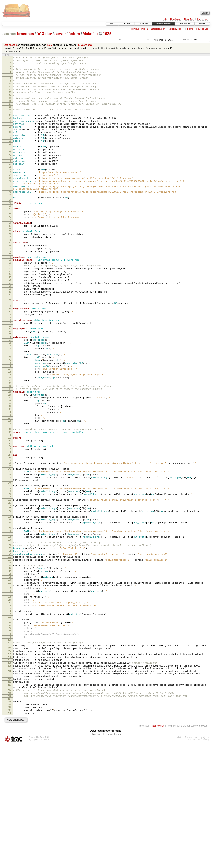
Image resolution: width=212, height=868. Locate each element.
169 (10, 638)
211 (10, 794)
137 (10, 529)
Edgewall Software (40, 863)
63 (10, 277)
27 (10, 151)
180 (10, 675)
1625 (107, 34)
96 (10, 388)
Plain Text (95, 857)
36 (10, 182)
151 (10, 578)
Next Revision (175, 29)
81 (10, 340)
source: (9, 34)
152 (10, 581)
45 (10, 219)
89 (10, 366)
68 (10, 294)
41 (10, 199)
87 (10, 359)
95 (10, 386)
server (60, 34)
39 (10, 192)
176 (10, 661)
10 (10, 89)
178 (10, 668)
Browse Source (163, 24)
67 (10, 291)
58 (10, 261)
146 (10, 562)
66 (10, 288)
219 (10, 825)
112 (10, 445)
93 (10, 379)
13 (10, 100)
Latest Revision (158, 29)
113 (10, 447)
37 (10, 186)
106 (10, 424)
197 (10, 737)
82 (10, 343)
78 (10, 329)
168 (10, 634)
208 (10, 774)
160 (10, 608)
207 (10, 771)
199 (10, 744)
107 (10, 427)
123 (10, 483)
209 (10, 778)
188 (10, 707)
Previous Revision (139, 29)
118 (10, 465)
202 (10, 753)
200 (10, 747)
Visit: (121, 39)
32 (10, 168)
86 (10, 356)
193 (10, 723)
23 (10, 134)
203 (10, 757)
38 (10, 189)
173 (10, 652)
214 (10, 808)
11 (10, 93)
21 (10, 127)
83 (10, 346)
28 (10, 155)
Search (202, 24)
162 (10, 614)
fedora (74, 34)
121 (10, 476)
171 (10, 645)
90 (10, 369)
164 (10, 621)
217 (10, 819)
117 (10, 462)
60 (10, 268)
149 (10, 571)
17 (10, 114)
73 (10, 312)
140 (10, 538)
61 (10, 271)
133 (10, 516)
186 (10, 700)
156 (10, 594)
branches (25, 34)
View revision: (160, 40)
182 (10, 686)
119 (10, 469)
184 (10, 693)
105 (10, 420)
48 (10, 229)
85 (10, 353)
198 (10, 740)
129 (10, 503)
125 (10, 490)
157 (10, 598)
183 (10, 689)
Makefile (90, 34)
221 (10, 832)
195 (10, 730)
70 (10, 301)
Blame (190, 29)
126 (10, 493)
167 (10, 631)
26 (10, 148)
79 (10, 333)
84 (10, 350)
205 (10, 764)
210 (10, 785)
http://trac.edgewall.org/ (199, 863)
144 (10, 551)
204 (10, 760)
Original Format (114, 857)
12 (10, 96)
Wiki (112, 24)
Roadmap (143, 24)
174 (10, 655)
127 (10, 497)
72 (10, 308)
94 (10, 382)
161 (10, 611)
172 (10, 648)
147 (10, 564)
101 (10, 406)
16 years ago (85, 45)
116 (10, 458)
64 (10, 281)
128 (10, 499)
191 (10, 716)
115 (10, 454)
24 (10, 138)
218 (10, 821)
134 (10, 519)
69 (10, 298)
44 (10, 212)
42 (10, 202)
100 (10, 403)
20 (10, 124)
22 (10, 131)
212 (10, 798)
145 (10, 555)
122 (10, 479)
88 (10, 363)
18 (10, 117)
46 (10, 223)
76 (10, 322)
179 (10, 672)
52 (10, 241)
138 (10, 532)
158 (10, 601)
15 (10, 107)
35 (10, 179)
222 (10, 835)
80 (10, 336)
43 (10, 206)
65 (10, 284)
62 (10, 275)
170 (10, 641)
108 (10, 431)
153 (10, 585)
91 (10, 373)
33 (10, 171)
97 (10, 392)
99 (10, 399)
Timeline (126, 24)
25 (10, 141)
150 (10, 575)
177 (10, 665)
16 (10, 110)
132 (10, 513)
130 (10, 506)
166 (10, 628)
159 (10, 604)
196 (10, 733)
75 (10, 319)
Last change (10, 45)
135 (10, 522)
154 (10, 587)
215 (10, 812)
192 (10, 720)
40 (10, 195)
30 (10, 162)
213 (10, 801)
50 (10, 235)
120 (10, 472)
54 (10, 248)
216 (10, 815)
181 (10, 679)
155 (10, 591)
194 (10, 726)
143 (10, 548)
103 (10, 413)
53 (10, 245)
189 (10, 710)
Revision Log (202, 29)
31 (10, 164)
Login (164, 19)
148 (10, 568)
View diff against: (196, 40)
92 (10, 376)
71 (10, 305)
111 (10, 441)
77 (10, 326)
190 (10, 713)
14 (10, 103)
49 (10, 231)
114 (10, 451)
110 (10, 438)
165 (10, 624)
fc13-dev (44, 34)
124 (10, 486)
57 (10, 258)
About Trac (189, 19)
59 (10, 264)
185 (10, 696)
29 (10, 158)
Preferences (203, 19)
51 (10, 238)
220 (10, 828)
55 (10, 252)
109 (10, 434)
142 (10, 544)
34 (10, 175)
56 (10, 254)
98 (10, 396)
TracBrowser (157, 848)
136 (10, 526)
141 (10, 542)
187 (10, 703)
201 (10, 750)
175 (10, 658)
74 (10, 315)
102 (10, 410)
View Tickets (185, 24)
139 (10, 536)
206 (10, 767)
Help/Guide (175, 19)
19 (10, 121)
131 (10, 509)
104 (10, 417)
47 (10, 225)
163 (10, 617)
